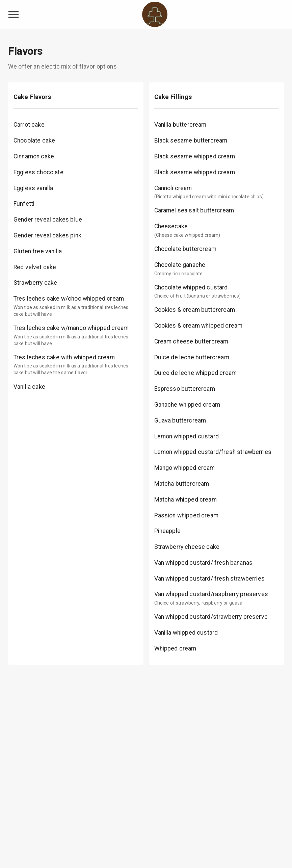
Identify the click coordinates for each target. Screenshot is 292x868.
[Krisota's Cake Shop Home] (155, 14)
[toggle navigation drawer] (14, 15)
